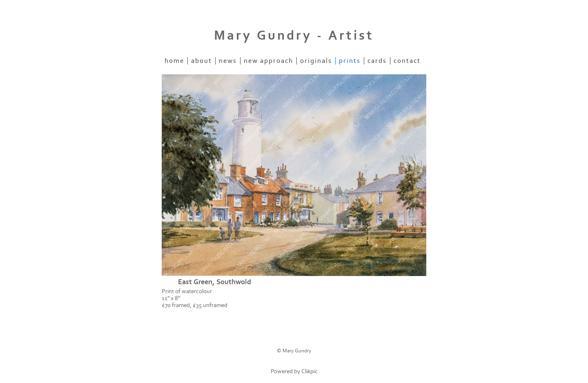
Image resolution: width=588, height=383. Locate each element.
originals (316, 61)
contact (407, 61)
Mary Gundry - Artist (294, 36)
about (202, 61)
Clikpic (310, 371)
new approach (268, 61)
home (174, 61)
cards (377, 61)
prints (350, 61)
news (228, 61)
